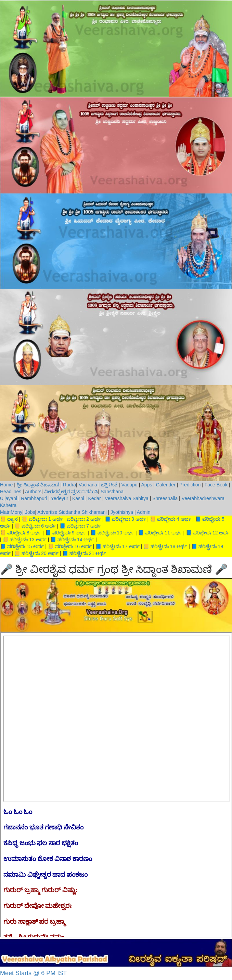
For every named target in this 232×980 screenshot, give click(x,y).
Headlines (11, 492)
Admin (144, 512)
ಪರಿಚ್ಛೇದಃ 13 (23, 540)
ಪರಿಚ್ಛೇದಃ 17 (116, 546)
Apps (147, 485)
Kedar (94, 498)
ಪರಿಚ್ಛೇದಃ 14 (70, 540)
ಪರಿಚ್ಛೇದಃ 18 (164, 546)
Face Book (216, 485)
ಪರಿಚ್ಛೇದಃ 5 (213, 519)
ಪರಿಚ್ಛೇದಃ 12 (206, 533)
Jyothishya (122, 512)
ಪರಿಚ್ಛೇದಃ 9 (64, 533)
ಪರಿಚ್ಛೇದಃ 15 (20, 546)
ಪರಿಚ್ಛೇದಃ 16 (68, 546)
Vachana (88, 485)
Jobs (30, 512)
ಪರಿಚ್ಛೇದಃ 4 (169, 519)
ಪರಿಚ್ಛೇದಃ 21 (82, 553)
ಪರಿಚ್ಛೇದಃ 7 (79, 526)
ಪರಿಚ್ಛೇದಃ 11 (158, 533)
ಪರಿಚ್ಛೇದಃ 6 (33, 526)
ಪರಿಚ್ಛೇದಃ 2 (79, 519)
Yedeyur (60, 498)
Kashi (78, 498)
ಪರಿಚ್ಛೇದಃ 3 (124, 519)
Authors (33, 492)
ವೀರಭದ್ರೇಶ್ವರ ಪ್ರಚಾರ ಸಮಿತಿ (71, 492)
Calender (166, 485)
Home (7, 485)
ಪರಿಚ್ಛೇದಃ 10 (111, 533)
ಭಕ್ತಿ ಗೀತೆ (109, 485)
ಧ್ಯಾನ (13, 519)
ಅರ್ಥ (58, 519)
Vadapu (130, 485)
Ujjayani (9, 498)
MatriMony (11, 512)
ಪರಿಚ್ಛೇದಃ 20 (35, 553)
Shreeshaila (165, 498)
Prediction (190, 485)
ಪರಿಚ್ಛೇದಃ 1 (41, 519)
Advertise (47, 512)
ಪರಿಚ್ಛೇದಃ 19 (211, 546)
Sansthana (112, 492)
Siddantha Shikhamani (82, 512)
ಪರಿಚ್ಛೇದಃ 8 (19, 533)
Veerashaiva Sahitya (127, 498)
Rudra (69, 485)
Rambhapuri (35, 498)
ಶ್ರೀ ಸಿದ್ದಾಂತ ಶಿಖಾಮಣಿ (38, 485)
